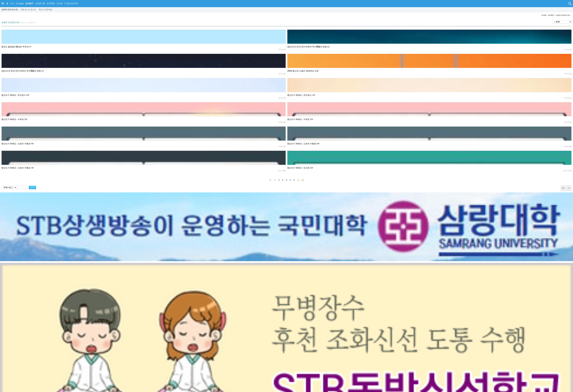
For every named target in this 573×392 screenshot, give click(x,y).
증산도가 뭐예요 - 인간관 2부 (300, 168)
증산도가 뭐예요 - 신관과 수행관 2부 (303, 144)
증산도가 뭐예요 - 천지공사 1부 (301, 95)
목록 (563, 188)
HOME (544, 15)
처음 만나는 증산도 (28, 10)
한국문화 (51, 4)
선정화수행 (40, 4)
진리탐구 (29, 4)
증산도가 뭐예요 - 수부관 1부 (300, 119)
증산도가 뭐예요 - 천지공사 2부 (15, 95)
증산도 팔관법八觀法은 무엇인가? (16, 47)
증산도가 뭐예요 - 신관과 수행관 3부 (18, 144)
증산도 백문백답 (46, 10)
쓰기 (569, 188)
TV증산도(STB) (71, 4)
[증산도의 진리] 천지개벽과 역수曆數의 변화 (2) (308, 47)
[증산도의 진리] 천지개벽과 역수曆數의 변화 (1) (23, 71)
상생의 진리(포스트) (10, 10)
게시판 (60, 4)
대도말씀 (20, 4)
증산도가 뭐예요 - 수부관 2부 (14, 119)
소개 (12, 4)
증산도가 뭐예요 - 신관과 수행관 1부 (18, 168)
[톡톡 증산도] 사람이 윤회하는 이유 (303, 71)
